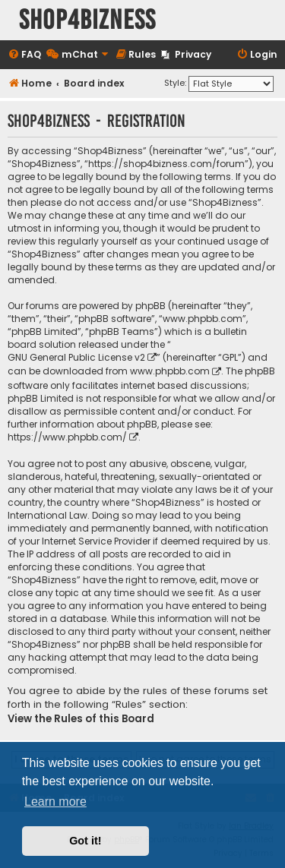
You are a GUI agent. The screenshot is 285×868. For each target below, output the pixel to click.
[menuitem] (24, 55)
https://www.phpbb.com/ (67, 437)
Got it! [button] (85, 841)
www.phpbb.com (170, 371)
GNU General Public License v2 (76, 357)
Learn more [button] (55, 802)
